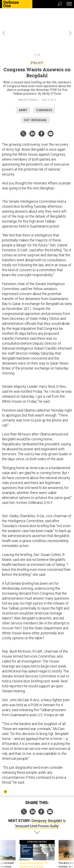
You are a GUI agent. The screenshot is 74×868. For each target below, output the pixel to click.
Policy (37, 41)
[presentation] (4, 836)
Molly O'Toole (28, 78)
